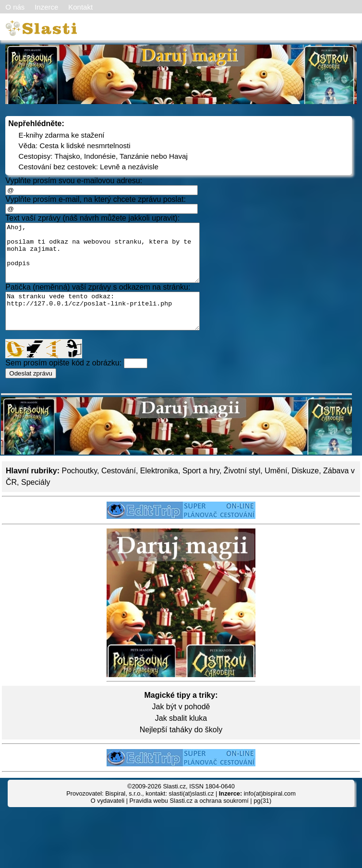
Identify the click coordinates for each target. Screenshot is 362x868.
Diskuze (305, 489)
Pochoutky (79, 489)
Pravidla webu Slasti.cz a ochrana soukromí (189, 819)
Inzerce (46, 7)
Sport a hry (201, 489)
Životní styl (242, 489)
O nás (15, 7)
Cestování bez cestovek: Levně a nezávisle (89, 167)
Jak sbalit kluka (181, 737)
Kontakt (80, 7)
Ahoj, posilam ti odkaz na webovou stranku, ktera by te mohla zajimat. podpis (114, 258)
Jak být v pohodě (181, 725)
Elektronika (159, 489)
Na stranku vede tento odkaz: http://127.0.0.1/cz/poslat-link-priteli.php (114, 326)
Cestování (119, 489)
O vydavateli (108, 819)
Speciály (36, 501)
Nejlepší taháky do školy (181, 748)
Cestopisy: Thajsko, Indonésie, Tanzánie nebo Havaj (103, 156)
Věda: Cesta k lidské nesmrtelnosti (75, 146)
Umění (276, 489)
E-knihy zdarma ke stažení (62, 135)
